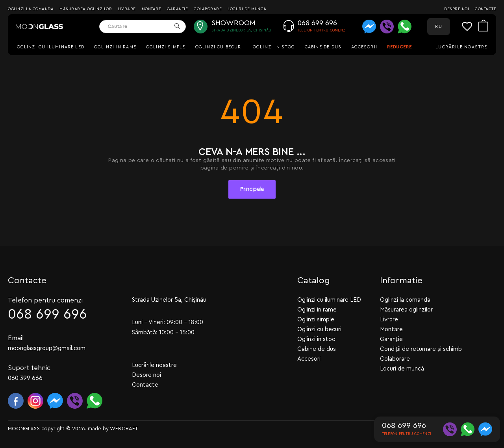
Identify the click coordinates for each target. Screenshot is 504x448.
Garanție (177, 9)
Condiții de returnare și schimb (421, 349)
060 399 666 (25, 378)
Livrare (127, 9)
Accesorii (364, 47)
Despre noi (457, 9)
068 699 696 (47, 314)
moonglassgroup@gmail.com (47, 348)
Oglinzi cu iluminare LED (51, 47)
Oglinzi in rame (115, 47)
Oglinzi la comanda (31, 9)
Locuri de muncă (247, 9)
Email (16, 338)
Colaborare (208, 9)
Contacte (485, 9)
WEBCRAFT (124, 429)
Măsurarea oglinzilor (86, 9)
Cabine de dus (323, 47)
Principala (252, 189)
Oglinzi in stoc (274, 47)
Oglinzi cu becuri (219, 47)
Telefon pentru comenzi (45, 300)
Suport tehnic (29, 368)
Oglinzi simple (166, 47)
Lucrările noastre (461, 47)
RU (438, 27)
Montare (152, 9)
